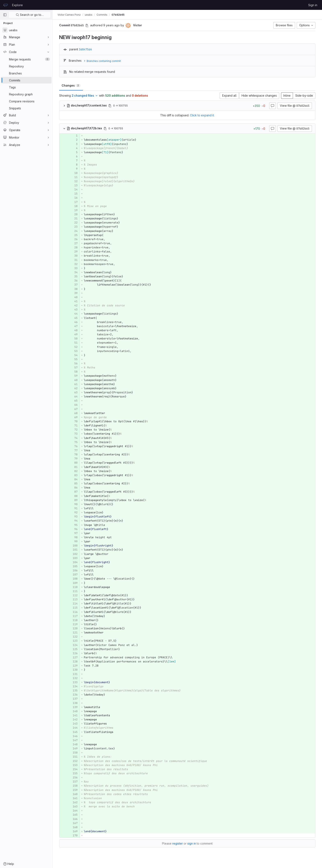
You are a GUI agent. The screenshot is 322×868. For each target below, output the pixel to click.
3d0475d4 (85, 49)
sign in (192, 843)
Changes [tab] (71, 85)
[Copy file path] (110, 106)
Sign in (313, 5)
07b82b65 (118, 15)
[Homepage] (6, 5)
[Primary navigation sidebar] (5, 15)
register (178, 843)
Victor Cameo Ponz (69, 15)
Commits (102, 15)
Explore (17, 5)
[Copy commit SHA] (87, 25)
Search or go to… (30, 15)
